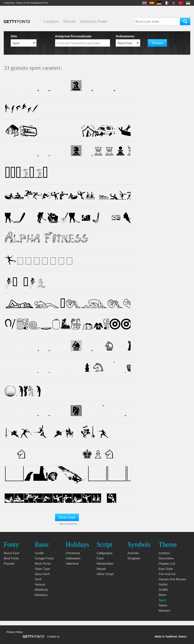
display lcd (167, 564)
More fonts (67, 517)
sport (162, 600)
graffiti (163, 590)
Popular (9, 564)
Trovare (157, 43)
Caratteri (51, 21)
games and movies (172, 579)
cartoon (164, 553)
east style (166, 569)
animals (133, 553)
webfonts (41, 590)
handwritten (105, 564)
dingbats (134, 558)
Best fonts (11, 558)
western (164, 611)
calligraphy (105, 553)
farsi (100, 558)
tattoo (163, 605)
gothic (163, 585)
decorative (166, 558)
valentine (72, 564)
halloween (73, 558)
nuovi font (11, 553)
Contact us (53, 637)
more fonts (43, 564)
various (40, 585)
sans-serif (42, 574)
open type (42, 569)
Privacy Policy (14, 632)
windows (41, 595)
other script (105, 574)
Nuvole (69, 21)
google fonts (44, 558)
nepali (101, 569)
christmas (73, 553)
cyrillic (39, 553)
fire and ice (167, 574)
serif (38, 579)
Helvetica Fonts (94, 21)
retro (162, 595)
